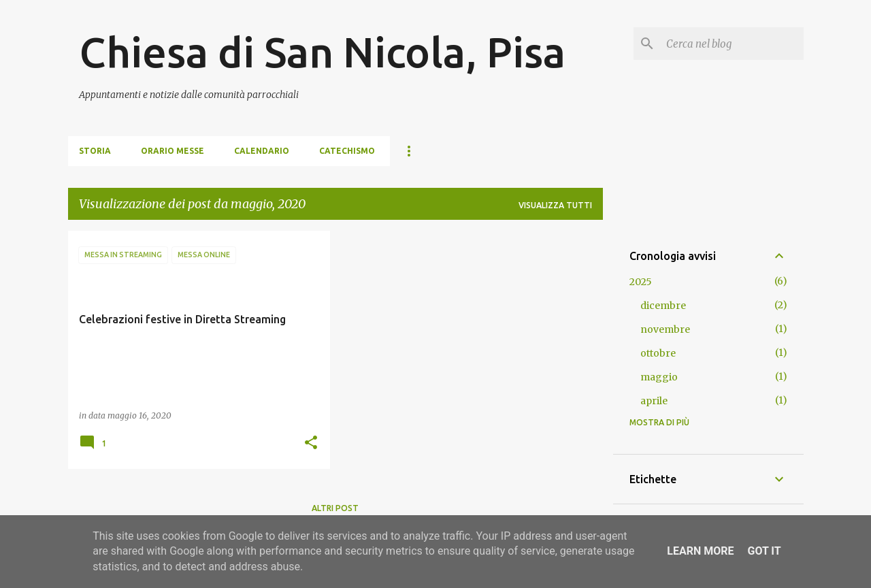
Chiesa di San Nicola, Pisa (322, 52)
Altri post (335, 508)
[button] (311, 443)
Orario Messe (172, 151)
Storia (95, 151)
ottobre (658, 353)
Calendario (262, 151)
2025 (641, 282)
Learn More (700, 551)
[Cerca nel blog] (732, 44)
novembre (665, 329)
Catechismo (347, 151)
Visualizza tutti (555, 205)
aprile (654, 401)
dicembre (663, 306)
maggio (659, 377)
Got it (764, 551)
